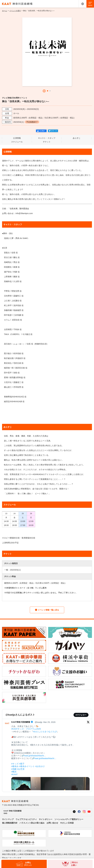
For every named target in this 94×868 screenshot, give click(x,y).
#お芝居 (21, 769)
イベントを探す (15, 11)
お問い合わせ (52, 823)
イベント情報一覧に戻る (47, 610)
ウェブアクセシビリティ (26, 819)
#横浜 (14, 772)
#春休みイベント (27, 766)
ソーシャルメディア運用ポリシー (69, 819)
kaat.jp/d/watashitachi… (35, 756)
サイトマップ (8, 819)
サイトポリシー (46, 819)
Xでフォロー (81, 715)
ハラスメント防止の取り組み (32, 823)
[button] (48, 91)
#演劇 (14, 769)
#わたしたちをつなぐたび (45, 732)
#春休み (15, 766)
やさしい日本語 (67, 823)
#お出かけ (40, 766)
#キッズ (15, 764)
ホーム (5, 11)
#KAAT (14, 774)
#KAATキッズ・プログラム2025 (26, 729)
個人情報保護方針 (10, 823)
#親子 (22, 764)
